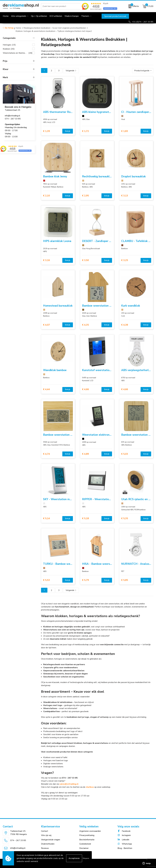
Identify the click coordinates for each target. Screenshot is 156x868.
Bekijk (68, 131)
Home (18, 28)
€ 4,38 (125, 325)
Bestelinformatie (87, 840)
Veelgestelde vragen (51, 840)
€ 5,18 (85, 518)
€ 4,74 (46, 454)
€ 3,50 (85, 260)
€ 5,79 (85, 580)
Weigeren (86, 858)
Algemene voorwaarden (90, 831)
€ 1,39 (46, 131)
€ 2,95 (85, 196)
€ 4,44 (46, 389)
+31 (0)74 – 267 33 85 (143, 22)
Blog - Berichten (125, 848)
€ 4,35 (85, 325)
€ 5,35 (125, 518)
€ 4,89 (85, 454)
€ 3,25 (125, 260)
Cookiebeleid (85, 844)
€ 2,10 (46, 196)
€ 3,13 (125, 196)
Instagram (124, 835)
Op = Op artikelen (39, 16)
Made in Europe (72, 16)
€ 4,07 (46, 325)
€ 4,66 (85, 389)
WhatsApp (125, 844)
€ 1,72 (85, 131)
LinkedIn (123, 840)
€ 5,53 (46, 580)
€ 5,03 (125, 454)
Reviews (45, 848)
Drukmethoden (48, 844)
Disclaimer (84, 848)
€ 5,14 (46, 518)
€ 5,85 (125, 580)
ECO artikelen (56, 16)
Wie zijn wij (46, 835)
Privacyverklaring (87, 835)
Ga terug (9, 28)
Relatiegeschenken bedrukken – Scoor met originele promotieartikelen (55, 28)
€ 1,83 (125, 131)
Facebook (124, 831)
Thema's (85, 16)
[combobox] (61, 6)
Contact (45, 831)
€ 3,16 (46, 260)
